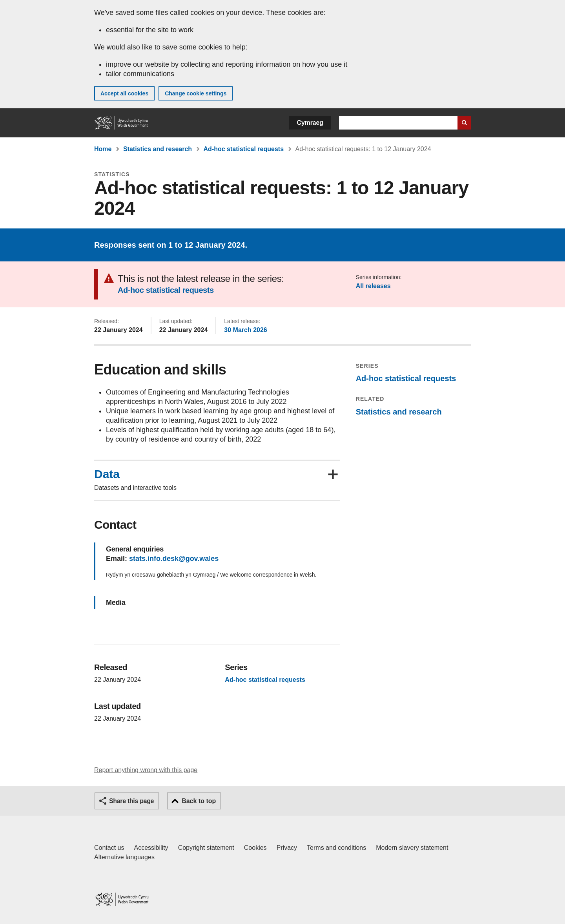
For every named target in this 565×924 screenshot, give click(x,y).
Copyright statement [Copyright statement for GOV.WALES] (206, 848)
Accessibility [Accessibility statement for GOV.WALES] (151, 848)
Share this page (131, 801)
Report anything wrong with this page (146, 770)
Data (107, 474)
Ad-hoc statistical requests (244, 149)
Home (103, 149)
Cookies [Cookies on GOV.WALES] (255, 848)
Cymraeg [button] (310, 123)
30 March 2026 (245, 330)
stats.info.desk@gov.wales (174, 559)
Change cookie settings (196, 93)
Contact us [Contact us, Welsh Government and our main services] (109, 848)
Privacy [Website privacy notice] (287, 848)
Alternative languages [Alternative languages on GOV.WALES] (124, 857)
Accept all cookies (124, 93)
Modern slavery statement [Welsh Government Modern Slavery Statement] (412, 848)
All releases (373, 286)
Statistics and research (158, 149)
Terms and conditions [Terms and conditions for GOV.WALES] (336, 848)
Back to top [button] (199, 801)
